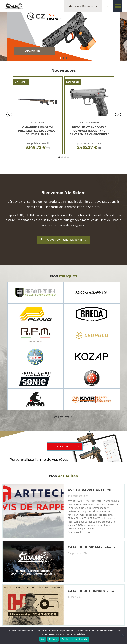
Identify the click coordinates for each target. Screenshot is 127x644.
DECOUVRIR (32, 51)
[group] (35, 293)
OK (43, 639)
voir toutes (62, 417)
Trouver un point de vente (62, 240)
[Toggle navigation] (118, 6)
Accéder (63, 446)
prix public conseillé (38, 145)
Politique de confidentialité (75, 639)
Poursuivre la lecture (79, 532)
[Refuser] (123, 635)
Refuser (53, 639)
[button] (61, 58)
